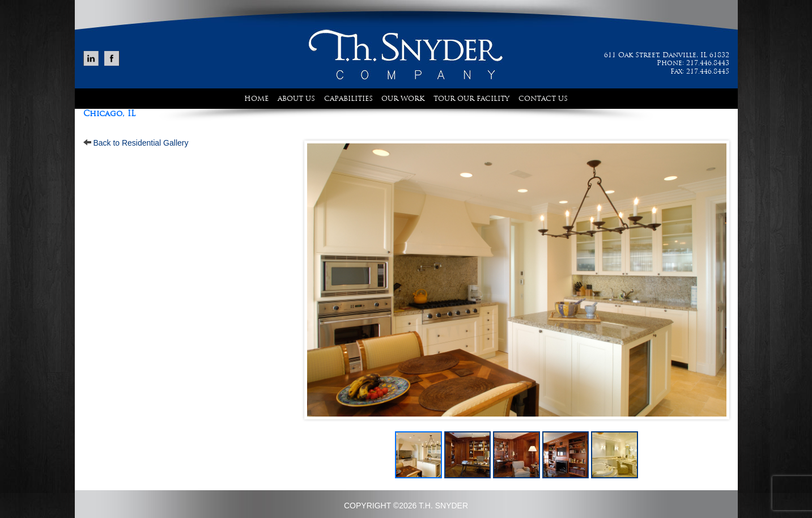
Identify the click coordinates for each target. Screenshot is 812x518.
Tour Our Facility (471, 99)
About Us (296, 99)
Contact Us (543, 99)
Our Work (403, 99)
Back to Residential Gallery (141, 143)
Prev (319, 280)
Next (715, 280)
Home (256, 99)
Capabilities (348, 99)
